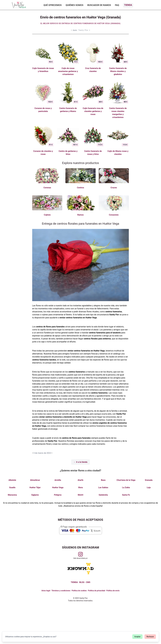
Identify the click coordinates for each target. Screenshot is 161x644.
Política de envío (113, 591)
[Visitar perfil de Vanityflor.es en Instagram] (80, 554)
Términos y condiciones (61, 591)
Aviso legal (46, 591)
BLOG (82, 582)
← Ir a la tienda (81, 462)
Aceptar (137, 637)
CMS (88, 582)
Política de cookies (79, 591)
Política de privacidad (97, 591)
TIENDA (74, 582)
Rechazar (150, 637)
